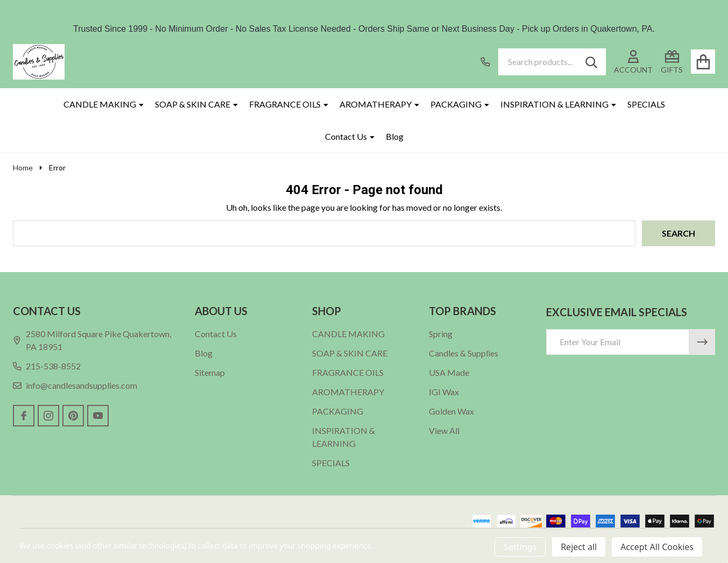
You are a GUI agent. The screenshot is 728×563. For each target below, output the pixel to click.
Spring (441, 334)
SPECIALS (646, 104)
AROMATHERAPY (376, 104)
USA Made (449, 372)
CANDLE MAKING (100, 104)
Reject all (579, 547)
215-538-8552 (47, 366)
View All (444, 430)
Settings (520, 547)
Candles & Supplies (464, 353)
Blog (395, 136)
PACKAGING (456, 104)
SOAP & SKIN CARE (193, 104)
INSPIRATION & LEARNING (554, 104)
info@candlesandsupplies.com (75, 385)
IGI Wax (444, 392)
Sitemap (210, 372)
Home (23, 168)
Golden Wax (451, 411)
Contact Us (346, 136)
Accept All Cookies (657, 547)
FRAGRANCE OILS (285, 104)
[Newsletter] (702, 342)
